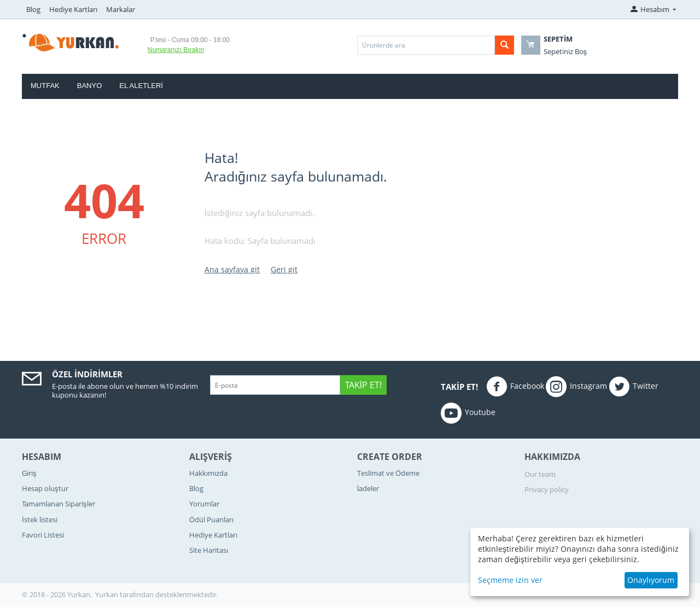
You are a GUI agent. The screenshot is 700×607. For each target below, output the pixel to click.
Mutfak (45, 86)
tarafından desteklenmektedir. (169, 594)
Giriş (29, 473)
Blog (33, 9)
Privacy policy (547, 489)
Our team (540, 474)
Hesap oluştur (45, 488)
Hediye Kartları (73, 9)
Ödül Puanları (211, 520)
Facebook (515, 387)
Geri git (284, 269)
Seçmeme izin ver (510, 580)
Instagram (576, 387)
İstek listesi (40, 520)
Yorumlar (204, 504)
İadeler (368, 488)
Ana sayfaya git (232, 269)
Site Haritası (209, 550)
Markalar (121, 9)
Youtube (468, 413)
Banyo (90, 86)
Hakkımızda (208, 473)
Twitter (634, 387)
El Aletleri (141, 86)
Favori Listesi (43, 535)
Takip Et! (363, 385)
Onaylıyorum (651, 580)
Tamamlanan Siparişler (59, 504)
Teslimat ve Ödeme (388, 473)
